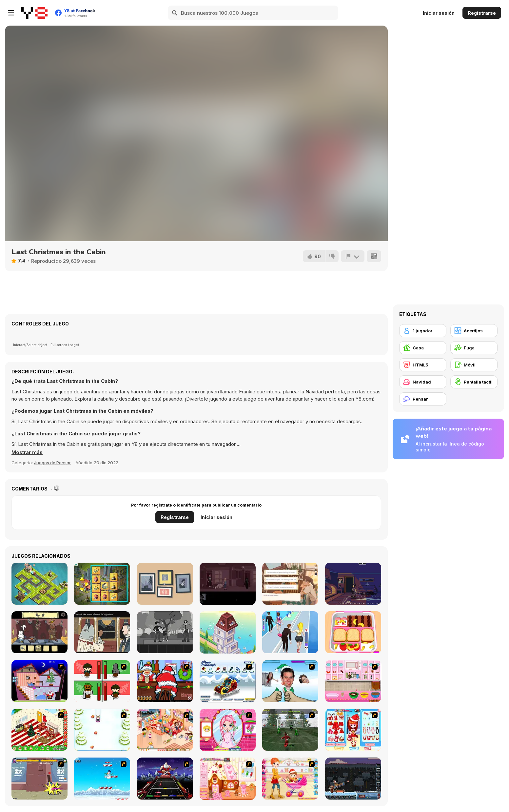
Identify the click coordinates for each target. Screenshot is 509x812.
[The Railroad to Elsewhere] (102, 632)
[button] (27, 452)
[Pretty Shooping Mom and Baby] (290, 779)
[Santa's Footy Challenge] (290, 730)
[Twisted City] (39, 584)
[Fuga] (474, 348)
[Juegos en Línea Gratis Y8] (34, 13)
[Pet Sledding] (102, 730)
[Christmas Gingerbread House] (228, 779)
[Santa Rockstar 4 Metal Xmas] (165, 779)
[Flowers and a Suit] (165, 632)
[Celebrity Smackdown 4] (290, 681)
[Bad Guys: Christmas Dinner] (102, 681)
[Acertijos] (474, 331)
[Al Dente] (39, 632)
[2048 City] (102, 584)
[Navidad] (423, 382)
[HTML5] (423, 365)
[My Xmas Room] (39, 730)
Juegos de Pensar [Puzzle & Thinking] (52, 463)
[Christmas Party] (165, 681)
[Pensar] (423, 399)
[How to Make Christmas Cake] (353, 681)
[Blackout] (353, 584)
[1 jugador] (423, 331)
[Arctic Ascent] (102, 779)
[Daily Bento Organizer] (353, 632)
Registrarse (482, 13)
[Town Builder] (228, 632)
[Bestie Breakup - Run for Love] (290, 632)
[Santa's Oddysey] (39, 681)
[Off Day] (290, 584)
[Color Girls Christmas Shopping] (353, 730)
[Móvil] (474, 365)
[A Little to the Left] (165, 584)
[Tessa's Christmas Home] (165, 730)
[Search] (175, 13)
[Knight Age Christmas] (39, 779)
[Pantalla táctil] (474, 382)
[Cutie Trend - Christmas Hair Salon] (228, 730)
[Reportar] (353, 256)
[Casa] (423, 348)
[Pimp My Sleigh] (228, 681)
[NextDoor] (228, 584)
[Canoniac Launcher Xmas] (353, 779)
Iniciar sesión (439, 13)
